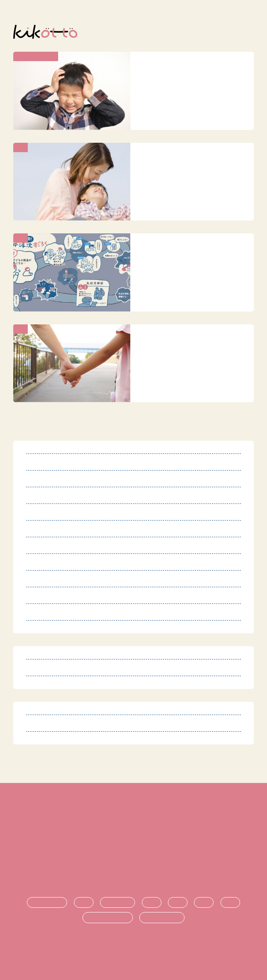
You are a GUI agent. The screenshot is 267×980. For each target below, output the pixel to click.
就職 (230, 903)
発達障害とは (47, 903)
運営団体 (133, 861)
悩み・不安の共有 (108, 918)
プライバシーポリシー (133, 846)
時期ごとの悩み (162, 918)
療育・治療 (117, 903)
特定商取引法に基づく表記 (134, 832)
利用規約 (133, 818)
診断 (84, 903)
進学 (204, 903)
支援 (178, 903)
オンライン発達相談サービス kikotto (137, 949)
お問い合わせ (133, 875)
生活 (152, 903)
